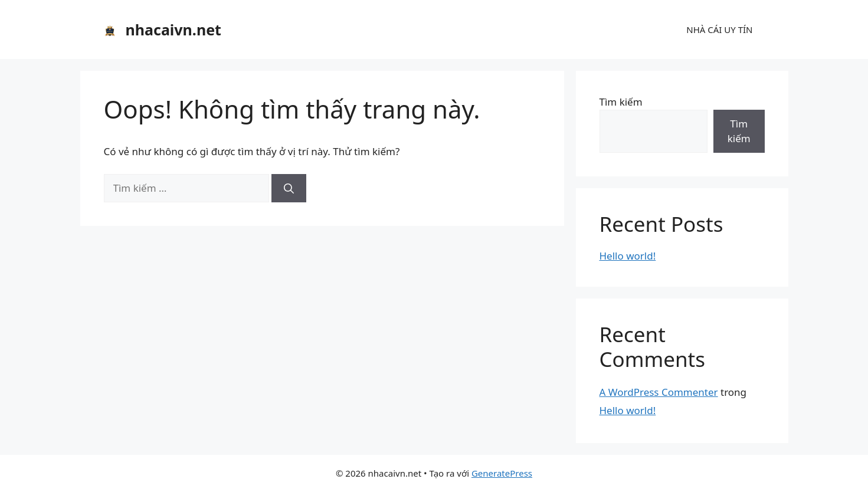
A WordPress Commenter (659, 392)
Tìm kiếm (621, 102)
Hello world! (628, 256)
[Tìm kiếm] (289, 188)
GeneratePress (502, 473)
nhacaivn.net (173, 29)
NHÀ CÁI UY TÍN (719, 29)
